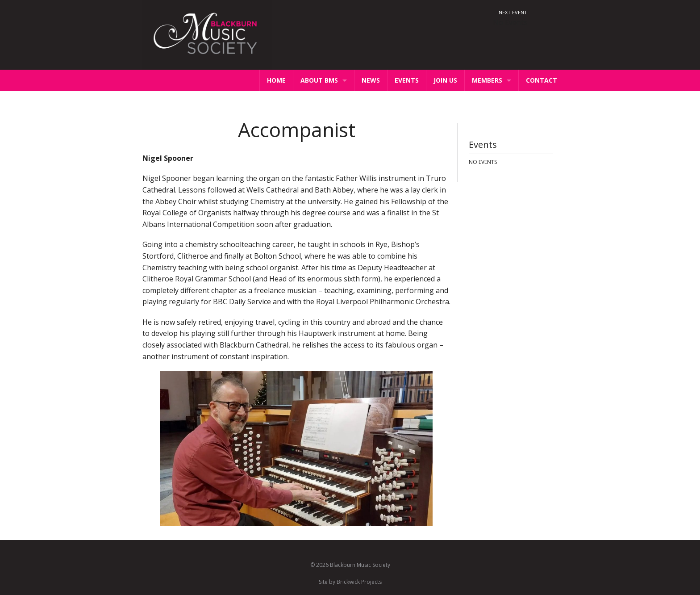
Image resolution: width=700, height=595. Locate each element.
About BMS (319, 80)
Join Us (445, 80)
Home (276, 80)
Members (487, 80)
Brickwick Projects (359, 582)
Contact (542, 80)
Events (407, 80)
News (371, 80)
